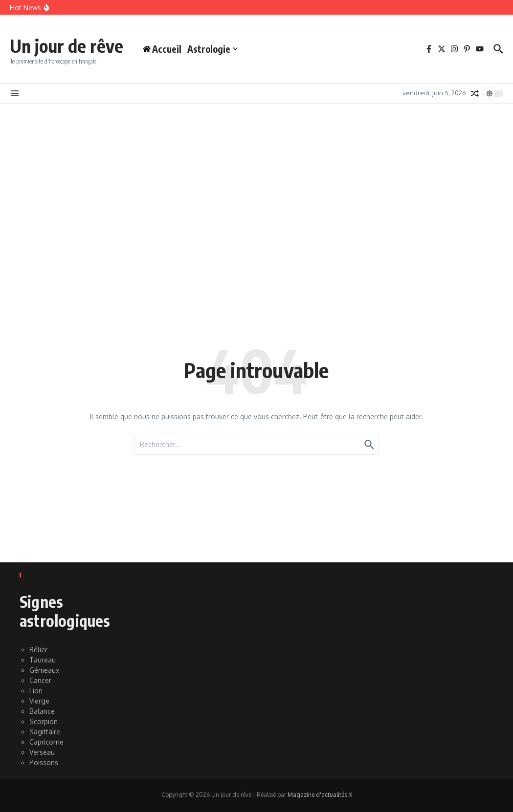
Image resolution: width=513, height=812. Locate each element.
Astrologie (222, 49)
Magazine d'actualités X (320, 795)
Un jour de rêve (71, 45)
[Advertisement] (256, 177)
